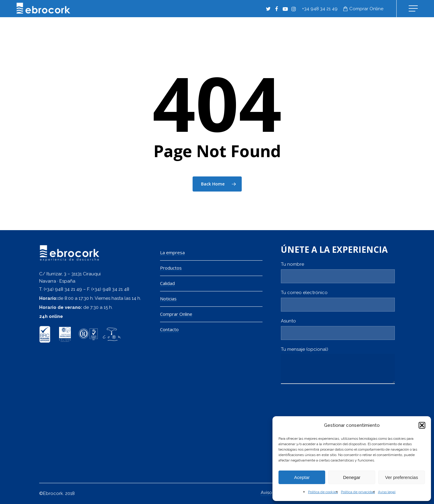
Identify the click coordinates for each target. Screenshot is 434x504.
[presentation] (327, 408)
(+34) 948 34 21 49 (63, 289)
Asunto (338, 329)
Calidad (167, 283)
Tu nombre (338, 272)
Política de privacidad (358, 492)
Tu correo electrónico (338, 301)
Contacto (169, 330)
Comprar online (366, 9)
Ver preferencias (402, 477)
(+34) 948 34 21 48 (110, 289)
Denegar (352, 477)
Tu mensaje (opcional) (338, 367)
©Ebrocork (51, 493)
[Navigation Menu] (414, 9)
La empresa (172, 253)
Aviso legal (387, 492)
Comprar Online (176, 314)
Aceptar (302, 477)
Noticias (168, 299)
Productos (171, 268)
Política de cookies (323, 492)
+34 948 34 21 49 (320, 9)
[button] (422, 425)
